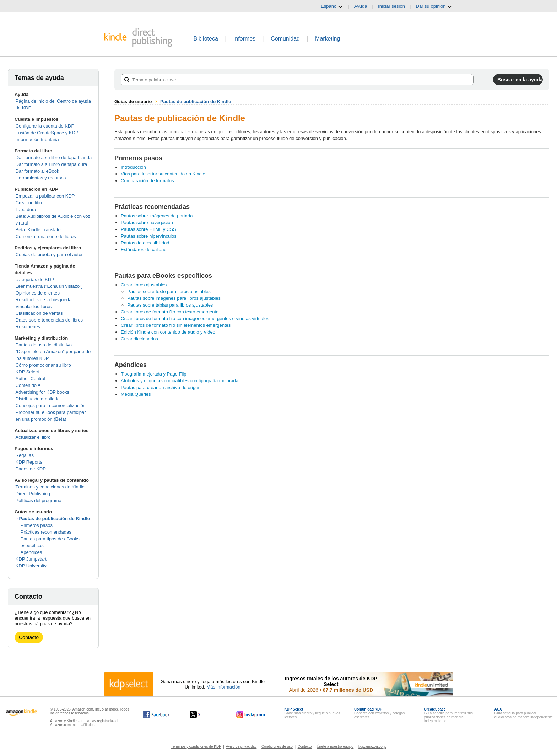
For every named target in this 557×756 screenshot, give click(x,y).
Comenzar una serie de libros (46, 236)
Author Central (31, 379)
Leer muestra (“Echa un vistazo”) (49, 286)
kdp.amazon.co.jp (372, 747)
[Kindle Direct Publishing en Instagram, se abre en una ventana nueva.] (251, 714)
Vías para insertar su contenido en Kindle (163, 174)
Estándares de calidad (144, 250)
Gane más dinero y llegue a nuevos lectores (312, 713)
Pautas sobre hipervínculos (149, 236)
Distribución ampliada (38, 399)
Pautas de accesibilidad (145, 243)
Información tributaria (37, 139)
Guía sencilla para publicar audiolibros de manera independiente (524, 713)
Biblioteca (206, 39)
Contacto (29, 637)
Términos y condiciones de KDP (196, 747)
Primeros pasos (37, 525)
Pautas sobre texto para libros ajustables (169, 291)
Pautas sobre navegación (147, 223)
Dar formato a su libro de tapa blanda (54, 158)
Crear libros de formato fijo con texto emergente (170, 312)
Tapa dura (26, 209)
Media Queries (136, 394)
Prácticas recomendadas (46, 532)
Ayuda (361, 6)
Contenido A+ (29, 385)
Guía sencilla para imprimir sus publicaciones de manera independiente (448, 715)
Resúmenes (28, 327)
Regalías (25, 455)
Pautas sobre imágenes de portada (157, 216)
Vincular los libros (34, 306)
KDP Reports (29, 462)
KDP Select (27, 372)
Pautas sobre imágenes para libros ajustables (174, 298)
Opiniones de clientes (38, 293)
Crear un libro (30, 203)
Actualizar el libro (33, 437)
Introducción (133, 167)
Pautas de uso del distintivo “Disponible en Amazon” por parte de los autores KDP (53, 352)
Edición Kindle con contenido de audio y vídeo (168, 332)
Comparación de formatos (147, 181)
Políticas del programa (39, 500)
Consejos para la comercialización (51, 406)
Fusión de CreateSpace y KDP (47, 133)
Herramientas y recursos (41, 178)
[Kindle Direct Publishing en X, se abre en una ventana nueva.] (203, 714)
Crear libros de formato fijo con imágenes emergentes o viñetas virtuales (195, 318)
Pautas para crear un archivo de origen (161, 387)
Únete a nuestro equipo (335, 747)
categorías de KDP (35, 279)
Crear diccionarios (139, 339)
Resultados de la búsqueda (44, 300)
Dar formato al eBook (37, 171)
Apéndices (31, 552)
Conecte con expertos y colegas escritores (379, 713)
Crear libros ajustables (144, 285)
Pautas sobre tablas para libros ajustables (170, 305)
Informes (244, 39)
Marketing (328, 39)
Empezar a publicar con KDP (45, 196)
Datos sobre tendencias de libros (49, 320)
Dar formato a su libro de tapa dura (52, 164)
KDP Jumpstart (31, 559)
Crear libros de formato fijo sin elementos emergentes (176, 325)
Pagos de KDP (31, 469)
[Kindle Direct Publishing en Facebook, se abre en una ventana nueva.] (156, 714)
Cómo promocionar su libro (43, 365)
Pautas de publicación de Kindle (55, 519)
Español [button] (332, 6)
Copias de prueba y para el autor (49, 255)
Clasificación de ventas (39, 313)
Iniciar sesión (391, 6)
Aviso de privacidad (241, 747)
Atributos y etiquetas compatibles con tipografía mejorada (180, 381)
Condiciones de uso (277, 747)
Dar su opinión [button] (434, 6)
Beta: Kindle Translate (38, 230)
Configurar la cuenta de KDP (45, 126)
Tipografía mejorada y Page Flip (154, 374)
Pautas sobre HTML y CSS (148, 229)
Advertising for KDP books (43, 392)
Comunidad (285, 39)
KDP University (31, 566)
